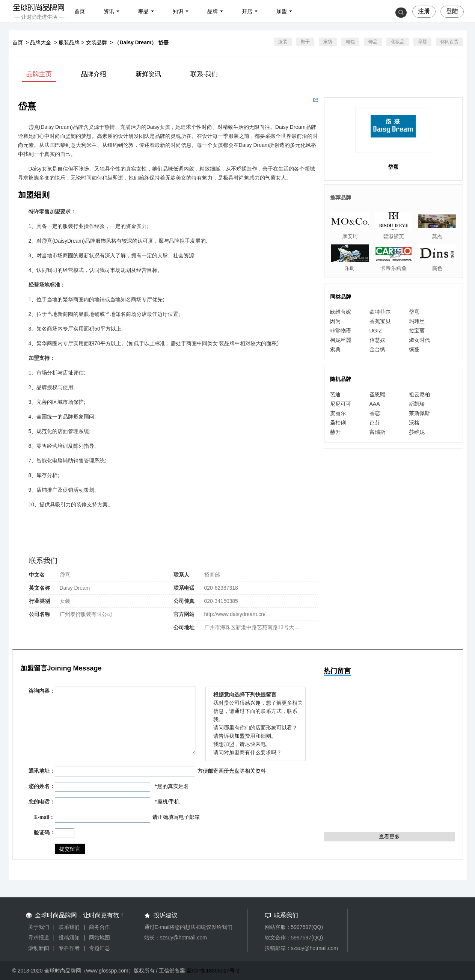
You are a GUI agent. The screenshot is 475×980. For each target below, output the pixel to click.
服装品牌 (69, 42)
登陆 (452, 11)
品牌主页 (39, 74)
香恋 (375, 413)
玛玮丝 (417, 321)
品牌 (213, 11)
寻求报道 (39, 938)
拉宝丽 (417, 331)
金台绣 (377, 349)
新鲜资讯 (148, 74)
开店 (247, 11)
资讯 (109, 11)
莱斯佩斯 (419, 413)
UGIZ (376, 331)
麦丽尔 (338, 413)
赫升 (335, 432)
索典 (335, 349)
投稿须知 (69, 938)
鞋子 (305, 42)
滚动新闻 (39, 948)
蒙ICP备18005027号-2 (213, 971)
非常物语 (341, 331)
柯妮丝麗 (341, 340)
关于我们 (39, 927)
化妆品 (398, 42)
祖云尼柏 (419, 394)
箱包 (350, 42)
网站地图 (100, 938)
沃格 (414, 423)
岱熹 (414, 312)
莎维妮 (417, 432)
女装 (65, 601)
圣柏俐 (338, 423)
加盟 (282, 11)
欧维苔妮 (341, 312)
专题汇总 (100, 948)
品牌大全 (41, 42)
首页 (80, 11)
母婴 (422, 42)
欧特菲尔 (380, 312)
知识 (178, 11)
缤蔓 (414, 349)
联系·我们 (204, 74)
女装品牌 (97, 42)
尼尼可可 (341, 404)
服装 (283, 42)
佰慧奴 (377, 340)
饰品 (373, 42)
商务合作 (100, 927)
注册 (424, 11)
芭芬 (375, 423)
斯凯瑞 (417, 404)
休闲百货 (449, 42)
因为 (335, 321)
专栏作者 (69, 948)
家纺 (328, 42)
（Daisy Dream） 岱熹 (141, 42)
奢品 (143, 11)
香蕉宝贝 (380, 321)
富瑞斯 (377, 432)
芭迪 (335, 394)
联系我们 (69, 927)
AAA (375, 404)
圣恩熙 (377, 394)
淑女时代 (419, 340)
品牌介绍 (93, 74)
